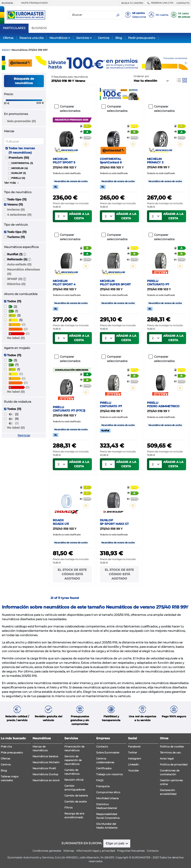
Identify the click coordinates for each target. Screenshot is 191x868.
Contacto (102, 747)
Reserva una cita (31, 38)
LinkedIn (133, 765)
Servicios (83, 38)
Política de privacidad (174, 765)
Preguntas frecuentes (131, 851)
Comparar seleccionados (70, 109)
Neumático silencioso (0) (23, 272)
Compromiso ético (108, 792)
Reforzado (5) (17, 259)
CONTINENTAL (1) (22, 163)
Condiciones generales (47, 851)
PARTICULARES (14, 28)
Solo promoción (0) (21, 121)
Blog (119, 38)
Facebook (134, 747)
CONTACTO (183, 3)
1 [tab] (93, 66)
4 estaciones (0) (19, 215)
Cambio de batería (76, 796)
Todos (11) (14, 301)
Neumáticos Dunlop (45, 774)
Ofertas (8, 38)
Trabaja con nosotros (110, 774)
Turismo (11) (16, 237)
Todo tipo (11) (17, 199)
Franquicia (103, 786)
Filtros (68, 808)
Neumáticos (58, 38)
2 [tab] (98, 66)
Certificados (104, 768)
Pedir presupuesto (142, 38)
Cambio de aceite (75, 802)
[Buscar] (92, 15)
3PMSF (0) (15, 279)
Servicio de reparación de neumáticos (73, 760)
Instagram (135, 759)
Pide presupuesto (12, 753)
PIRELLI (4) (18, 178)
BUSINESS (7, 3)
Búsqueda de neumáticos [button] (24, 81)
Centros (104, 38)
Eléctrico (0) (16, 284)
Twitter (133, 753)
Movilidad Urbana (107, 798)
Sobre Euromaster (108, 753)
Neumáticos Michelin (46, 762)
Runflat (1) (15, 254)
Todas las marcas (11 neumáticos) (22, 150)
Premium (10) (19, 158)
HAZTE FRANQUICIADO (32, 3)
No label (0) (16, 338)
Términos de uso (170, 753)
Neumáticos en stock (46, 780)
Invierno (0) (16, 210)
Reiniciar (24, 435)
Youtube (133, 771)
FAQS (100, 780)
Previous (5, 63)
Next (186, 63)
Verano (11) (15, 205)
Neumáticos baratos (45, 756)
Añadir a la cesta (79, 216)
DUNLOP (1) (19, 173)
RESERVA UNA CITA (160, 3)
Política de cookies (172, 747)
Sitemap (69, 851)
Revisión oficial (74, 780)
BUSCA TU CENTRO (132, 3)
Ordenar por (141, 76)
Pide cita (6, 747)
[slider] (4, 100)
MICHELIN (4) (20, 168)
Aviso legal (167, 759)
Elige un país (115, 843)
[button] (25, 254)
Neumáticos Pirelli (44, 768)
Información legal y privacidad (96, 851)
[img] (86, 144)
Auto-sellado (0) (19, 264)
